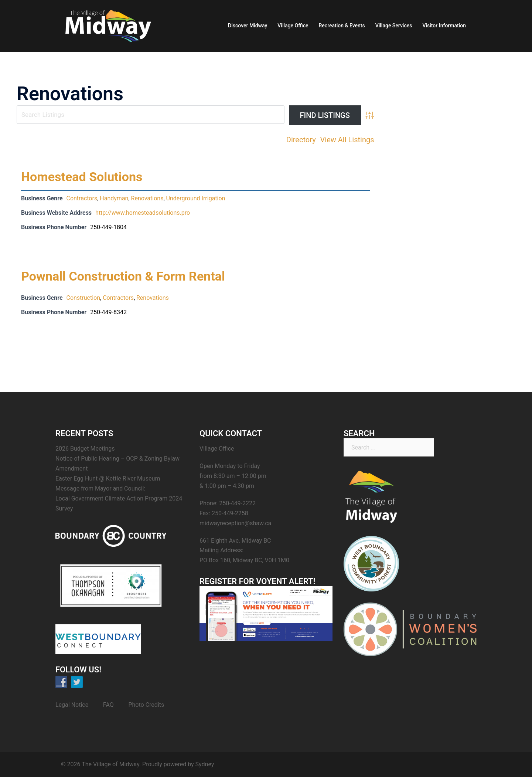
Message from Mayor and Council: (100, 488)
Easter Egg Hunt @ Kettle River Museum (108, 479)
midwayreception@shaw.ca (235, 523)
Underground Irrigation (196, 198)
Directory (301, 140)
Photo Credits (146, 705)
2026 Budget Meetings (85, 449)
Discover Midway (248, 26)
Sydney (205, 764)
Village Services (394, 26)
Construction (83, 298)
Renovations (147, 198)
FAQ (108, 705)
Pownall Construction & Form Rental (123, 276)
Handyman (114, 198)
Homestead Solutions (82, 177)
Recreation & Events (342, 26)
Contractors (82, 198)
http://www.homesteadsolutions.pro (143, 213)
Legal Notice (72, 705)
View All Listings (347, 140)
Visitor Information (444, 26)
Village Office (293, 26)
